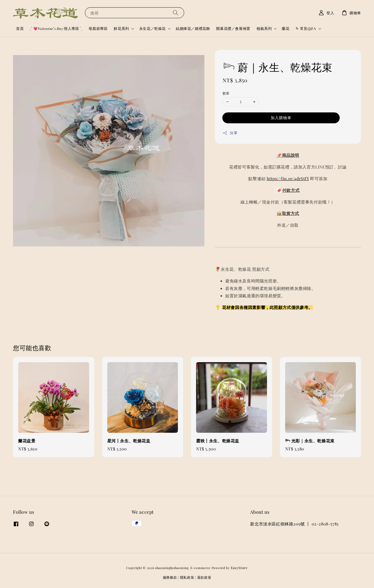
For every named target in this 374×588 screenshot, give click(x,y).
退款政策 (204, 577)
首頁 (20, 28)
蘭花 (286, 28)
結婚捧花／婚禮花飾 (193, 28)
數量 (226, 93)
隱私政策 (187, 577)
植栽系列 (264, 29)
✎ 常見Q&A (306, 29)
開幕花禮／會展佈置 (233, 28)
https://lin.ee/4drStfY (288, 178)
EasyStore (239, 568)
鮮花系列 (121, 29)
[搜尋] (176, 13)
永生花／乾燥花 (152, 29)
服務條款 (170, 577)
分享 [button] (230, 133)
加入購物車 (281, 118)
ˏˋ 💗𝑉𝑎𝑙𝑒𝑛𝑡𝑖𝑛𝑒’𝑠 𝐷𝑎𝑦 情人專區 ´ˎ (56, 28)
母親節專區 (98, 28)
